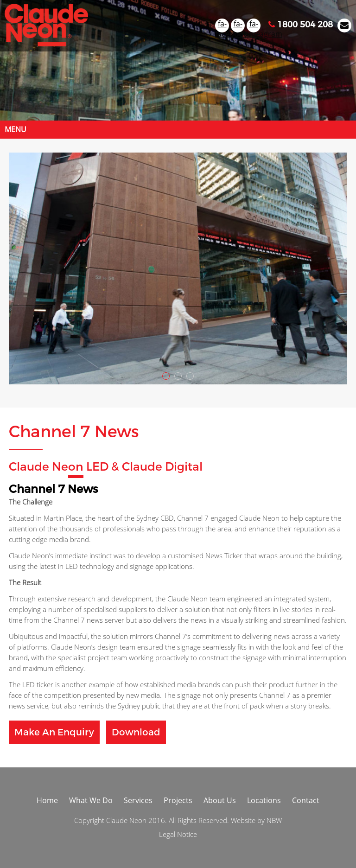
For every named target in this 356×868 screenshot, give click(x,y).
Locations (264, 800)
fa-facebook (222, 26)
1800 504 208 (301, 25)
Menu (16, 129)
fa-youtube (238, 26)
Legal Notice (178, 834)
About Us (220, 800)
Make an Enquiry (54, 732)
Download (136, 732)
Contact (306, 800)
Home (47, 800)
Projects (178, 800)
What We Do (91, 800)
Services (138, 800)
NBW (274, 820)
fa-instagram (254, 26)
